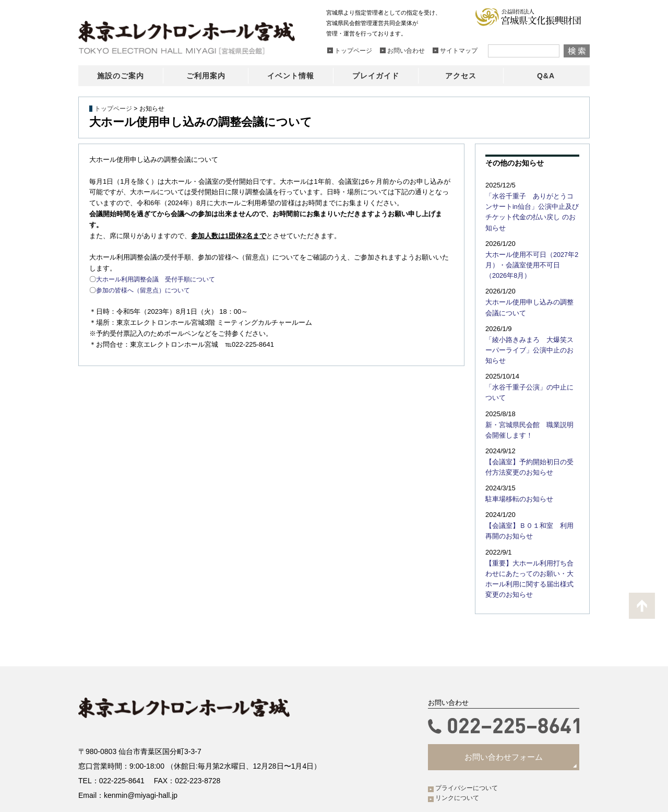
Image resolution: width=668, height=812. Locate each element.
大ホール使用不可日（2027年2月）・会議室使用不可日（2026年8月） (530, 252)
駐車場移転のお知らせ (517, 468)
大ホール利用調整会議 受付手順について (160, 279)
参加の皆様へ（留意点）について (147, 290)
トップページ (113, 109)
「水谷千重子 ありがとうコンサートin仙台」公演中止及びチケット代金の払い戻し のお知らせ (532, 206)
